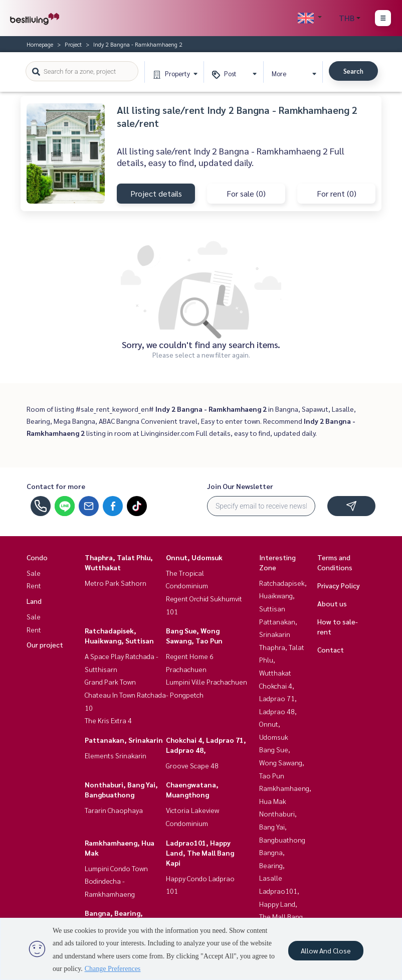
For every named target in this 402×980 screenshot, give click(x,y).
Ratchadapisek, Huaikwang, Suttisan (283, 596)
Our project (45, 644)
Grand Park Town (110, 682)
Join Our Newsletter (240, 486)
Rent (34, 585)
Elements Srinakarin (116, 755)
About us (332, 603)
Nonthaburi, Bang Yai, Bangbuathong (282, 826)
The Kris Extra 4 (108, 720)
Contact (331, 649)
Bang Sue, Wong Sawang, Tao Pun (282, 762)
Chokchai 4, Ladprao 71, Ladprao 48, (278, 698)
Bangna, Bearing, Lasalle (272, 865)
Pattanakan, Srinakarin (124, 740)
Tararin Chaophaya (114, 810)
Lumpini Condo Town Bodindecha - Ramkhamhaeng (116, 881)
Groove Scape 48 (192, 765)
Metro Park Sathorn (116, 583)
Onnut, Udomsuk (194, 557)
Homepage (40, 44)
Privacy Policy (339, 585)
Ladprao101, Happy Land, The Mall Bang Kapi (200, 853)
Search (353, 71)
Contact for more (56, 486)
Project (73, 44)
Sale (34, 573)
